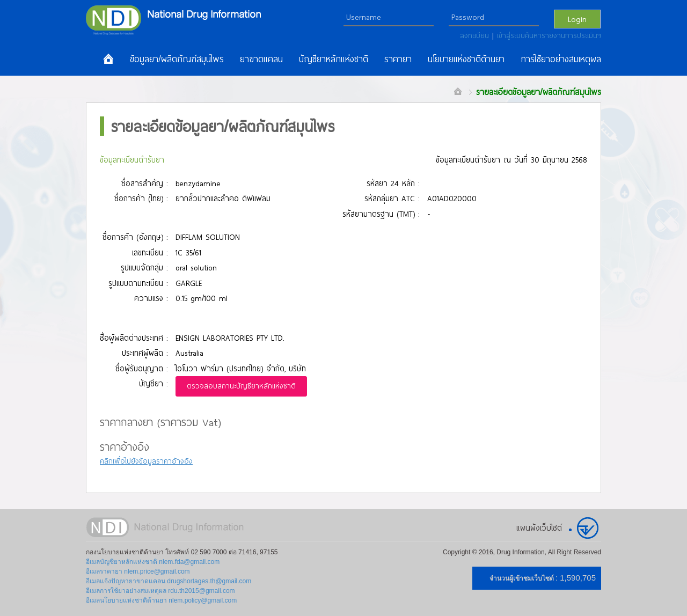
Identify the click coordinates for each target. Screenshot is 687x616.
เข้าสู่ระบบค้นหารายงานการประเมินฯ (549, 35)
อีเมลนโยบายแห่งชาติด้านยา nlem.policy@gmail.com (161, 600)
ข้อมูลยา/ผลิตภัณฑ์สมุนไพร (177, 59)
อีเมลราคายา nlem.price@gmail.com (138, 571)
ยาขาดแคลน (261, 59)
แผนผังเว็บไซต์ (539, 527)
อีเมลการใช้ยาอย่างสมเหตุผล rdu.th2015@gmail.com (160, 591)
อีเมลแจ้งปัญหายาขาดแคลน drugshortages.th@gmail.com (169, 581)
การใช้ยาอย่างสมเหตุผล (561, 59)
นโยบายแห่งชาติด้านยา (466, 59)
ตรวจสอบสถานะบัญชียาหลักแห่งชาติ (241, 386)
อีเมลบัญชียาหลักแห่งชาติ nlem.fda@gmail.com (153, 562)
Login (577, 19)
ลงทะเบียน (476, 35)
